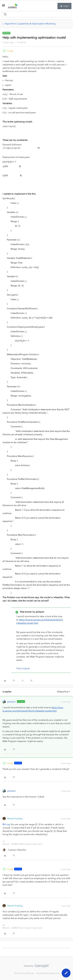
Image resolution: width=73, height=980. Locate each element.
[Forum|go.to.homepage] (13, 6)
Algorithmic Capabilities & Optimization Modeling (30, 24)
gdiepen (11, 702)
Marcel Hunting (15, 819)
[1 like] (14, 850)
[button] (3, 7)
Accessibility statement (48, 973)
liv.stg (10, 51)
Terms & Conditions (24, 973)
